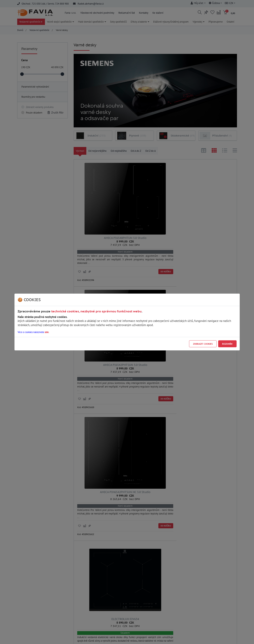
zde (47, 332)
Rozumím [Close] (227, 344)
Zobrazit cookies (203, 344)
